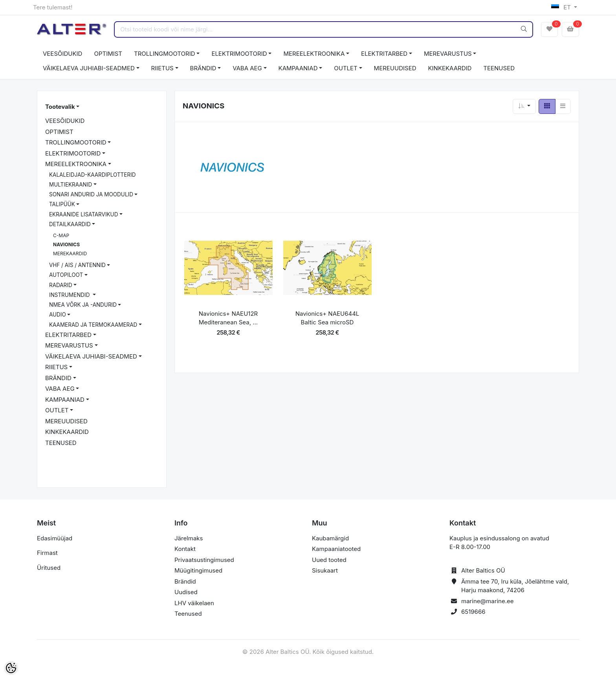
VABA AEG (247, 68)
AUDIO (58, 315)
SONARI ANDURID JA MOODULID (91, 194)
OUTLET (346, 68)
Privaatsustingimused (204, 560)
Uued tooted (329, 560)
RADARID (61, 285)
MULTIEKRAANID (71, 185)
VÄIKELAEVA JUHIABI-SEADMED (89, 68)
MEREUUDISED (395, 68)
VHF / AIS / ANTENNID (77, 265)
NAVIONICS (66, 244)
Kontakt (185, 549)
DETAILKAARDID (70, 224)
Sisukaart (325, 570)
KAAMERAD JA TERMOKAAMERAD (93, 325)
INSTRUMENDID (70, 295)
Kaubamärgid (330, 538)
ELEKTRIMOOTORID (239, 54)
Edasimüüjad (55, 538)
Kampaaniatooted (336, 549)
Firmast (47, 553)
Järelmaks (189, 538)
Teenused (188, 614)
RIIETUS (162, 68)
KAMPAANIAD (298, 68)
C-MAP (61, 235)
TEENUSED (499, 68)
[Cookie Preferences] (11, 668)
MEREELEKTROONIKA (314, 54)
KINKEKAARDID (450, 68)
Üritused (49, 568)
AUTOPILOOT (66, 275)
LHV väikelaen (194, 603)
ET (562, 7)
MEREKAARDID (70, 253)
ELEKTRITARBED (384, 54)
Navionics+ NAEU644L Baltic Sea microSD (327, 318)
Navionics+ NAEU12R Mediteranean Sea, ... (228, 318)
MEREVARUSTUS (448, 54)
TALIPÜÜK (62, 204)
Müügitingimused (198, 570)
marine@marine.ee (488, 601)
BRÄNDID (203, 68)
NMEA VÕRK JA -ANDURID (83, 305)
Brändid (185, 581)
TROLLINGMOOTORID (165, 54)
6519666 (473, 612)
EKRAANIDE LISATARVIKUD (83, 214)
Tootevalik (60, 107)
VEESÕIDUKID (62, 54)
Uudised (186, 592)
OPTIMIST (108, 54)
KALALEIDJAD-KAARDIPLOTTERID (93, 175)
